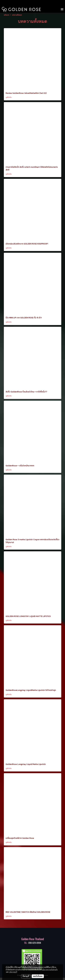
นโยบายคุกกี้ (13, 972)
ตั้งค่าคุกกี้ (26, 976)
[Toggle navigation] (62, 9)
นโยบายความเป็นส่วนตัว (50, 970)
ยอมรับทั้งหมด (38, 976)
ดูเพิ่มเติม (9, 97)
